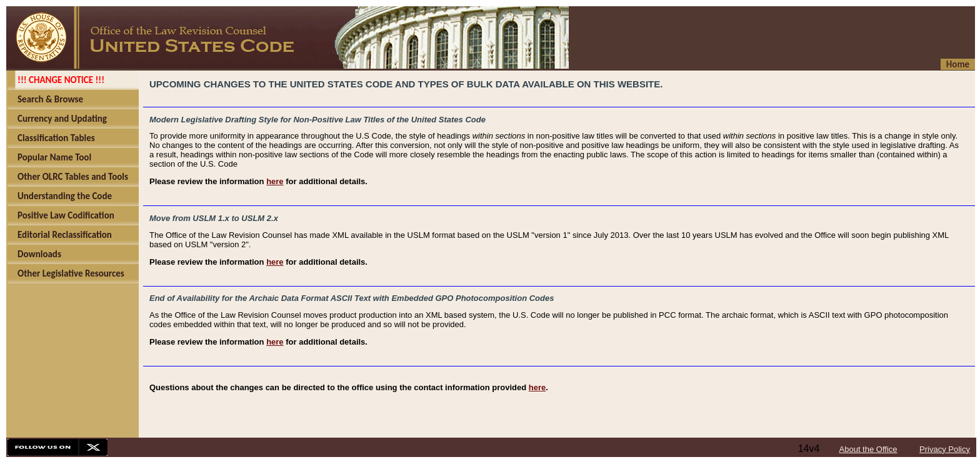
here (275, 181)
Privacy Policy (945, 449)
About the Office (868, 449)
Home (958, 64)
